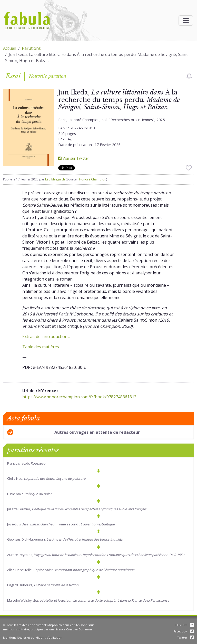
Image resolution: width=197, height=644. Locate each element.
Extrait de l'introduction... (46, 337)
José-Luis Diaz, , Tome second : (61, 524)
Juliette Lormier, (77, 509)
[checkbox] (189, 76)
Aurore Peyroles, (96, 555)
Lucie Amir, (29, 494)
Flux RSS (185, 625)
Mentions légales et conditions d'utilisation (33, 637)
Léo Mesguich (55, 179)
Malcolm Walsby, (88, 600)
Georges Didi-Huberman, (65, 539)
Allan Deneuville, (71, 570)
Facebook (184, 631)
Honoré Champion (93, 179)
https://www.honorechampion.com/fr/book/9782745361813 (79, 397)
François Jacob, (26, 463)
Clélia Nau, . (46, 478)
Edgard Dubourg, (43, 585)
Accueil (10, 48)
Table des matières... (42, 347)
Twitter (186, 637)
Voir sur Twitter (74, 158)
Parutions (31, 48)
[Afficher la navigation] (186, 21)
